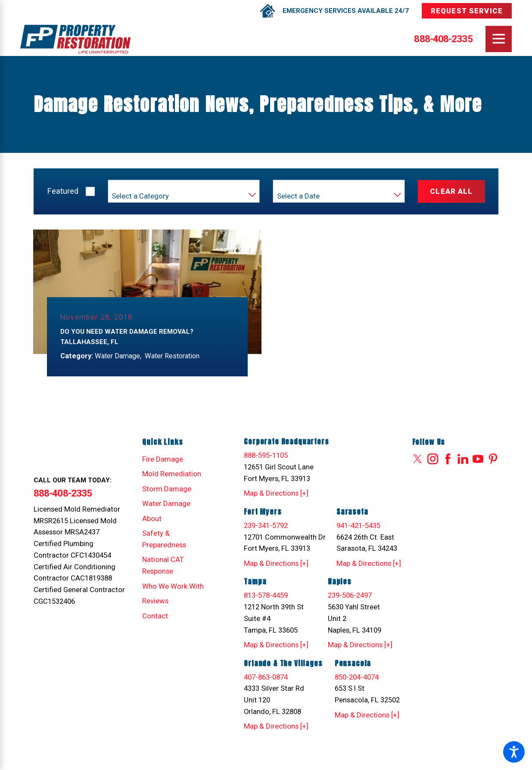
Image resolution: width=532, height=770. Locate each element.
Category (124, 186)
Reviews (155, 601)
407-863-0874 (266, 677)
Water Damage (166, 504)
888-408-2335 (443, 39)
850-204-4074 (357, 677)
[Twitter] (418, 459)
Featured (63, 191)
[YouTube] (478, 459)
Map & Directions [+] (276, 494)
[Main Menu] (499, 39)
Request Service (467, 11)
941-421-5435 (358, 526)
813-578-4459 (266, 596)
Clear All (451, 191)
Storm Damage (167, 489)
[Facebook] (448, 459)
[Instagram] (433, 459)
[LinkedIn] (463, 459)
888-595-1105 (266, 456)
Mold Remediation (172, 474)
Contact (155, 616)
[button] (514, 752)
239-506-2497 (350, 596)
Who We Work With (173, 587)
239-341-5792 (266, 526)
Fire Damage (163, 460)
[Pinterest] (493, 459)
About (152, 519)
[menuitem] (174, 460)
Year (283, 186)
